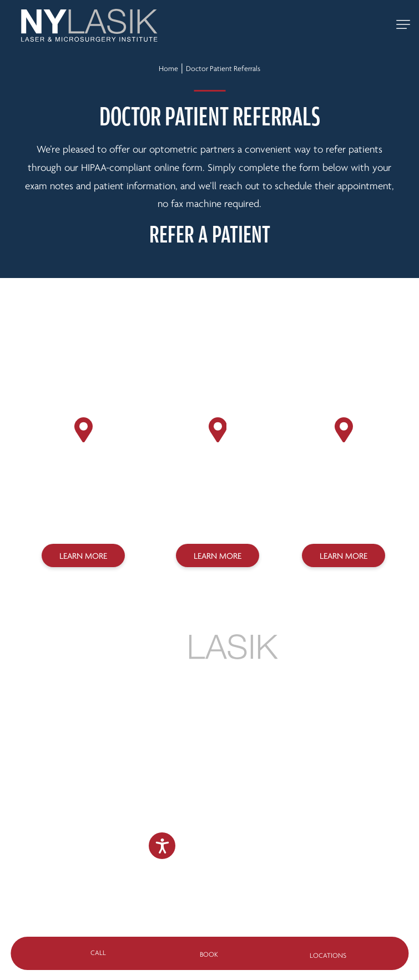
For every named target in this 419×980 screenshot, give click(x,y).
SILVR (248, 918)
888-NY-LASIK (209, 709)
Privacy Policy (122, 895)
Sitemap (305, 895)
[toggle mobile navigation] (403, 25)
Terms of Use (168, 895)
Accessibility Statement (251, 895)
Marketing (206, 918)
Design (165, 918)
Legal (201, 895)
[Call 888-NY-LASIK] (376, 25)
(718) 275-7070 (344, 518)
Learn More (83, 556)
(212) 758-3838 (84, 518)
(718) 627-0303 (218, 518)
